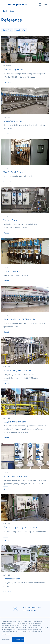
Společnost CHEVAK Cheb (16, 476)
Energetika (7, 30)
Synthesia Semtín (12, 579)
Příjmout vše (18, 639)
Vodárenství (21, 30)
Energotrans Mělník (13, 121)
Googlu (21, 628)
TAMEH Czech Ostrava (14, 172)
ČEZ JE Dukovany (12, 271)
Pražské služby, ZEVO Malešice (17, 371)
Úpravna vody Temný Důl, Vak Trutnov (21, 528)
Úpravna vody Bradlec (14, 70)
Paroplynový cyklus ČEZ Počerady (19, 319)
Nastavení (6, 639)
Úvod (9, 11)
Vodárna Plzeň (10, 220)
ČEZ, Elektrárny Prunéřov (15, 422)
